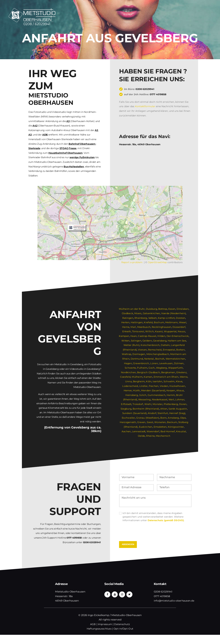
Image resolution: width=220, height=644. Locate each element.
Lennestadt (130, 431)
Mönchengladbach (158, 354)
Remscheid (155, 350)
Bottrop (163, 309)
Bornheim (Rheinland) (146, 409)
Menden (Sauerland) (153, 390)
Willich (150, 331)
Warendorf (144, 431)
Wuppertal (171, 331)
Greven (141, 422)
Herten (125, 322)
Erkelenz (182, 372)
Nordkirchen (129, 372)
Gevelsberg (160, 341)
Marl (134, 327)
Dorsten (181, 318)
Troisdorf (138, 404)
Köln (149, 381)
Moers (138, 313)
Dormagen (139, 354)
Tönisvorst (138, 331)
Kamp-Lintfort (166, 318)
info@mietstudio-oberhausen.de (174, 610)
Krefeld (148, 322)
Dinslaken (183, 309)
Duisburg (151, 309)
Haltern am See (177, 341)
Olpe (183, 418)
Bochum (159, 322)
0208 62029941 (145, 89)
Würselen (160, 422)
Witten (125, 341)
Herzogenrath (127, 422)
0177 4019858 (158, 94)
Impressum (105, 633)
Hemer (128, 390)
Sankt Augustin (178, 409)
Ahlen (164, 409)
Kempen (125, 336)
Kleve (179, 381)
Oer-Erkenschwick (177, 336)
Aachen (184, 427)
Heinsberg (132, 395)
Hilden (161, 336)
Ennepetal (169, 350)
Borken (180, 350)
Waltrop (127, 354)
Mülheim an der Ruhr (132, 309)
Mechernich (159, 436)
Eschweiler (128, 418)
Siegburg (126, 409)
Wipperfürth (176, 368)
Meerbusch (144, 327)
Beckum (172, 422)
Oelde (181, 431)
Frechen (153, 386)
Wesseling (144, 399)
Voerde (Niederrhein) (173, 313)
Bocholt (160, 359)
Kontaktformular (145, 106)
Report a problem (132, 262)
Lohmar (180, 399)
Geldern (147, 341)
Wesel (183, 322)
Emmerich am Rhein (166, 377)
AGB (93, 633)
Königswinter (171, 427)
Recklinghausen (161, 327)
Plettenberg (171, 404)
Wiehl (148, 404)
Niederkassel (159, 399)
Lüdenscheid (130, 386)
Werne (183, 377)
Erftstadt (126, 404)
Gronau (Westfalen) (147, 418)
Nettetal (149, 359)
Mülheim (137, 377)
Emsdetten (155, 427)
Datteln (166, 345)
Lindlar (143, 386)
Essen (172, 309)
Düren (183, 404)
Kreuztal (172, 431)
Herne (126, 327)
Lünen (154, 363)
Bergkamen (168, 372)
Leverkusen (166, 363)
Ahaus (180, 390)
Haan (134, 336)
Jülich (143, 395)
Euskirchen (140, 427)
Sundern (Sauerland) (134, 413)
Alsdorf (152, 413)
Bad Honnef (158, 431)
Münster (158, 404)
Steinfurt (163, 413)
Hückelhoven (177, 386)
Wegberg (161, 368)
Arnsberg (174, 418)
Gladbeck (128, 313)
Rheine (146, 436)
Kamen (148, 377)
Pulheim (142, 368)
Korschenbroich (151, 345)
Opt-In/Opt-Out (124, 638)
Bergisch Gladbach (149, 372)
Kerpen (171, 390)
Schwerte (130, 368)
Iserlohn (158, 381)
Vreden (164, 386)
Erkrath (127, 331)
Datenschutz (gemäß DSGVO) (166, 528)
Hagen (128, 363)
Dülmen (179, 363)
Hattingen (137, 322)
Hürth (137, 390)
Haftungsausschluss (99, 638)
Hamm (171, 395)
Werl (171, 399)
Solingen (136, 341)
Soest (150, 422)
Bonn (164, 418)
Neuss (182, 331)
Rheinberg (140, 318)
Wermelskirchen (176, 359)
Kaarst (159, 331)
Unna (128, 381)
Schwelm (169, 381)
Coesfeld (126, 377)
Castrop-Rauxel (147, 336)
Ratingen (127, 318)
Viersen (143, 350)
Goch (151, 368)
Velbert (152, 318)
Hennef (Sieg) (177, 413)
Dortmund (137, 359)
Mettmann (172, 322)
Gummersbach (156, 395)
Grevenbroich (141, 363)
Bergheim (139, 381)
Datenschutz (122, 633)
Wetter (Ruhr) (132, 345)
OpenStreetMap (157, 262)
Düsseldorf (179, 327)
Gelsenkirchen (151, 313)
